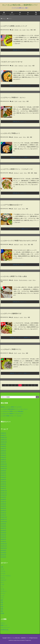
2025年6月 (3, 451)
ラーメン (3, 593)
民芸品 (36, 173)
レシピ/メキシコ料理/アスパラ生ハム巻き (14, 276)
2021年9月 (3, 550)
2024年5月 (3, 480)
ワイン (28, 30)
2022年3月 (3, 537)
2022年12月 (4, 517)
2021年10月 (4, 548)
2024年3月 (3, 484)
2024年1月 (3, 488)
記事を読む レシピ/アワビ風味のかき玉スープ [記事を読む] (20, 229)
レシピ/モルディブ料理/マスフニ (11, 349)
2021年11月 (4, 546)
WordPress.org (4, 630)
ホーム (4, 19)
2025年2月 (3, 460)
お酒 (12, 30)
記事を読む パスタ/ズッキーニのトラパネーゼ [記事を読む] (20, 86)
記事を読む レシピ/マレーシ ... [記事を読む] (20, 122)
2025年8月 (3, 446)
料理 (32, 30)
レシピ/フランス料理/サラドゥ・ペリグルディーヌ (17, 169)
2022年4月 (3, 535)
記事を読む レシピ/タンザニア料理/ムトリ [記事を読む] (20, 157)
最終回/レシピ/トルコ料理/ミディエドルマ (11, 407)
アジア (16, 101)
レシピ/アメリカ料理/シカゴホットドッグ (14, 26)
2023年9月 (3, 497)
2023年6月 (3, 504)
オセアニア (16, 244)
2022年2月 (3, 539)
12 (17, 385)
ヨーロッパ (21, 66)
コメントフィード (5, 627)
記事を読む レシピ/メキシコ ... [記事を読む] (20, 302)
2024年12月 (4, 464)
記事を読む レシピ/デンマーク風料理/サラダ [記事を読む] (20, 338)
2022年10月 (4, 522)
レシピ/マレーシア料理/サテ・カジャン (13, 98)
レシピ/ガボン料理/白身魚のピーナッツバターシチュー (14, 409)
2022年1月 (3, 542)
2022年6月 (3, 531)
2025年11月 (4, 440)
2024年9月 (3, 471)
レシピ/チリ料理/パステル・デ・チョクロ (11, 416)
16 (30, 385)
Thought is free (28, 640)
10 (10, 385)
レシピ (24, 30)
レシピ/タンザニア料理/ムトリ (10, 133)
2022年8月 (3, 526)
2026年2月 (3, 433)
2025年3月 (3, 457)
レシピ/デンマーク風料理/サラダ (11, 314)
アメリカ (16, 30)
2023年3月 (3, 511)
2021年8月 (3, 553)
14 (23, 385)
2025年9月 (3, 444)
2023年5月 (3, 506)
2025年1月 (3, 462)
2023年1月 (3, 515)
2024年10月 (4, 469)
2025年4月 (3, 455)
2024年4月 (3, 482)
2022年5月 (3, 533)
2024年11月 (4, 466)
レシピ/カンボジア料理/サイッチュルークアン (12, 414)
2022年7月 (3, 528)
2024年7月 (3, 475)
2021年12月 (4, 544)
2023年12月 (4, 491)
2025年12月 (4, 438)
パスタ (16, 66)
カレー (2, 582)
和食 (2, 602)
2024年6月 (3, 477)
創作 (2, 600)
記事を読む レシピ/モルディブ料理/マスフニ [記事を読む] (20, 373)
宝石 (28, 137)
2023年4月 (3, 508)
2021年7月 (3, 555)
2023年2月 (3, 513)
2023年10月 (4, 495)
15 (27, 385)
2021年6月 (3, 557)
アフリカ (16, 137)
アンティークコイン (23, 280)
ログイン (3, 623)
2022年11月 (4, 519)
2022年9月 (3, 524)
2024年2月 (3, 486)
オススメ (3, 578)
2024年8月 (3, 473)
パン (20, 30)
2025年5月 (3, 453)
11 (13, 385)
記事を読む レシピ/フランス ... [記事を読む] (20, 193)
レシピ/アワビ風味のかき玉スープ (11, 205)
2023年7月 (3, 502)
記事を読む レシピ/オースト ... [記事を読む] (20, 265)
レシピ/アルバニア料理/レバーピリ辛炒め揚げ (12, 411)
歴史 (2, 611)
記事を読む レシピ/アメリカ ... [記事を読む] (20, 50)
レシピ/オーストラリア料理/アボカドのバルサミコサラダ (19, 241)
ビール (2, 589)
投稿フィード (4, 625)
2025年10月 (4, 442)
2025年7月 (3, 449)
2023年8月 (3, 500)
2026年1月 (3, 435)
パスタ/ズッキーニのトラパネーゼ (11, 62)
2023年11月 (4, 493)
